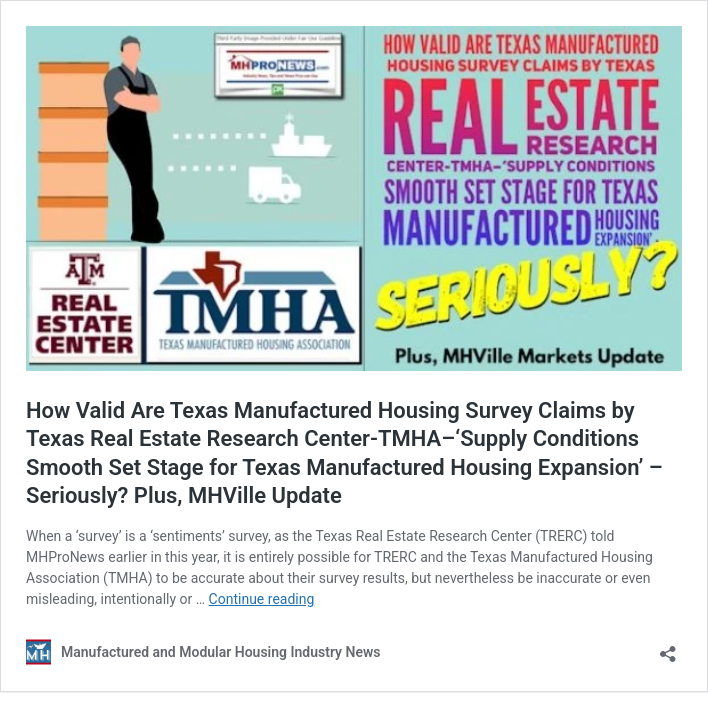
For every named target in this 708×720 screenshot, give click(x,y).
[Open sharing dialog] (668, 647)
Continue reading (262, 599)
